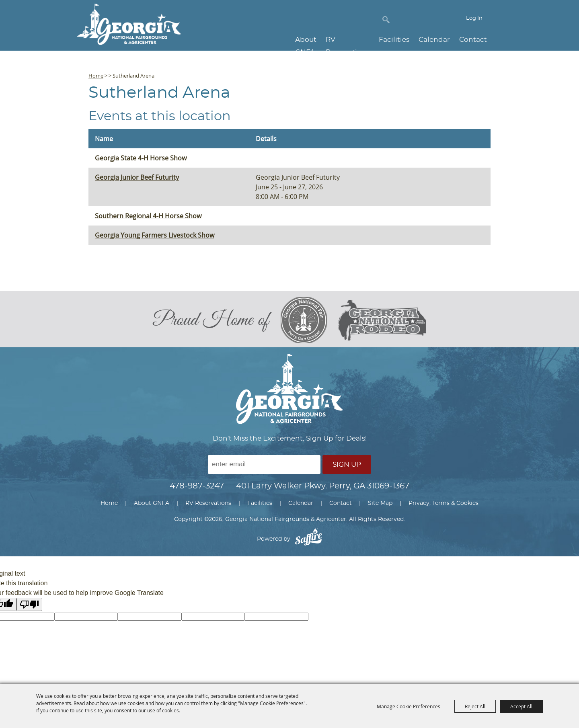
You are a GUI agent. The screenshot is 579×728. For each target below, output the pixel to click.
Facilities (394, 40)
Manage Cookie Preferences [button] (409, 706)
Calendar (434, 40)
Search (386, 21)
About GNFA (284, 40)
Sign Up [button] (347, 467)
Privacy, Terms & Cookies (443, 506)
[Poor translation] (29, 607)
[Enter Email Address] (264, 467)
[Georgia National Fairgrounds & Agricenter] (129, 27)
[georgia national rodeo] (384, 322)
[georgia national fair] (307, 322)
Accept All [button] (521, 706)
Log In (474, 22)
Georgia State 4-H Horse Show (141, 158)
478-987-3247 (197, 489)
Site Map (380, 506)
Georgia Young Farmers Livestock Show (155, 235)
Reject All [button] (475, 706)
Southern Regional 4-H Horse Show (148, 216)
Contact (473, 40)
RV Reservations (342, 40)
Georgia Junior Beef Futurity (137, 177)
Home (96, 76)
